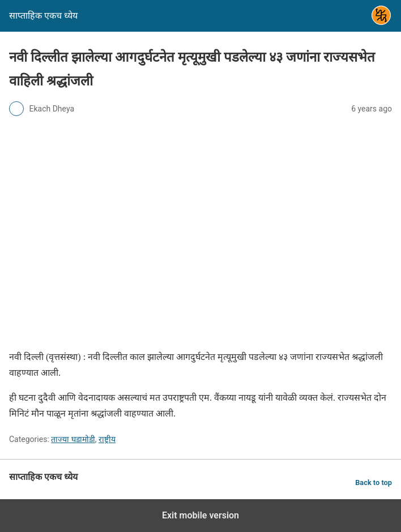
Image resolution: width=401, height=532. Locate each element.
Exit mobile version (200, 515)
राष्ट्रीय (107, 439)
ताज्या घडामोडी (73, 439)
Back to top (374, 482)
